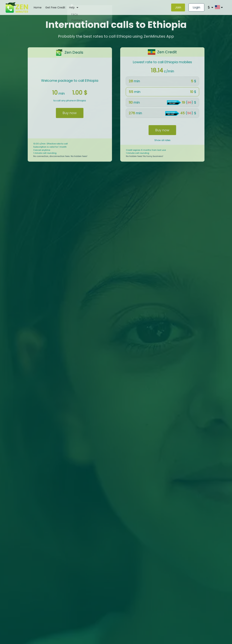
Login (196, 7)
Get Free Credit (55, 7)
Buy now (64, 113)
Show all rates (168, 140)
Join (178, 7)
